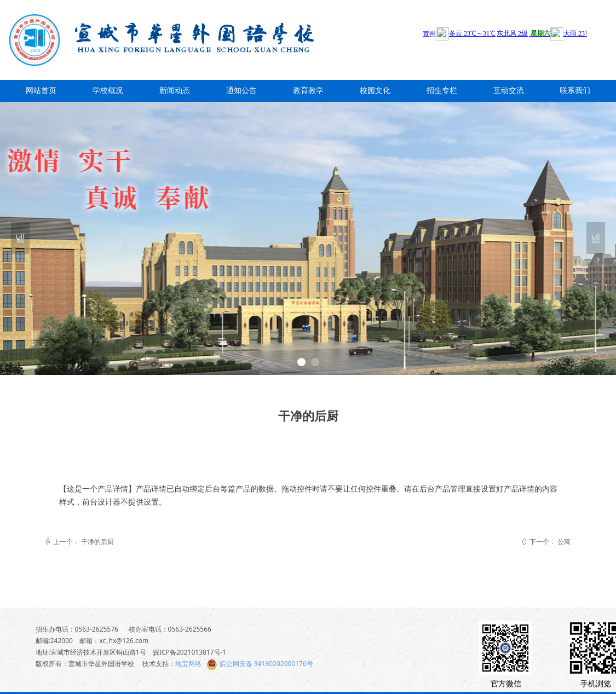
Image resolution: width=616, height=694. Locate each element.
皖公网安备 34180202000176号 (266, 664)
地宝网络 (188, 664)
